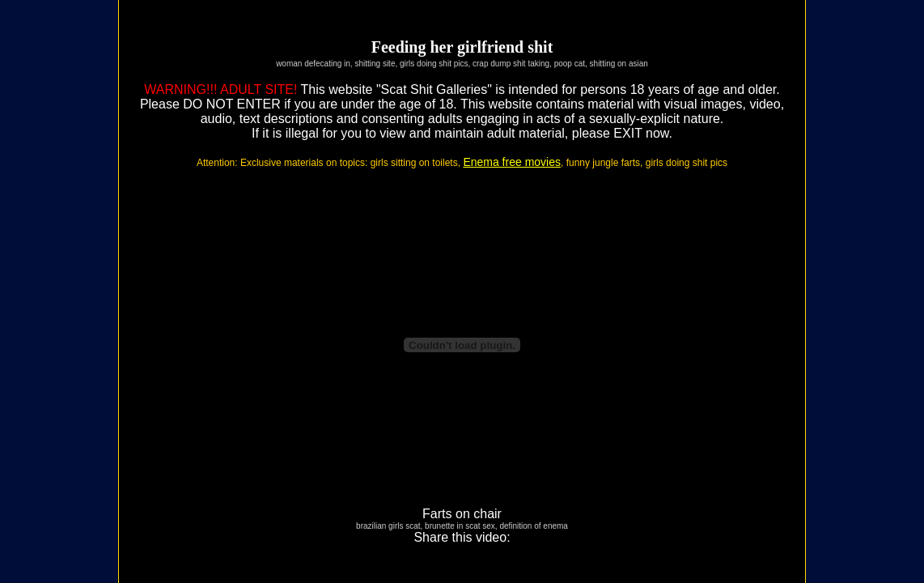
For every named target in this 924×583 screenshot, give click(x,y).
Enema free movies (512, 162)
